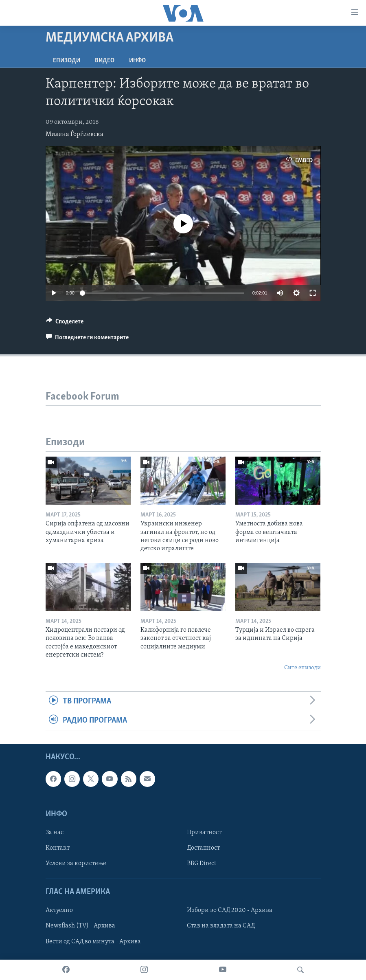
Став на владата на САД (221, 926)
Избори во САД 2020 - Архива (230, 911)
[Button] (65, 323)
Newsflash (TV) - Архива (80, 926)
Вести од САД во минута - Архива (93, 942)
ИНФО (137, 61)
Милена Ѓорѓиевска (75, 134)
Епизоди (67, 61)
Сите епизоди (302, 668)
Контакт (58, 848)
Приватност (204, 833)
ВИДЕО (105, 61)
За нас (55, 833)
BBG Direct (202, 864)
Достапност (203, 848)
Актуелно (59, 911)
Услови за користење (76, 864)
